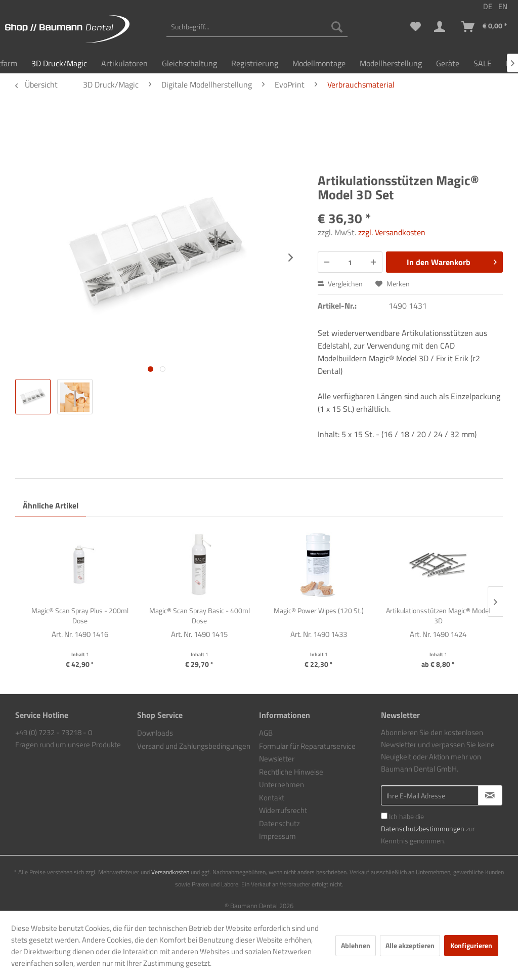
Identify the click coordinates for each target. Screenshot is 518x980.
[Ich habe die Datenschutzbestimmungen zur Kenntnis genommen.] (384, 816)
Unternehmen (282, 784)
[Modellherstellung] (391, 63)
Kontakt (272, 798)
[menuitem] (257, 27)
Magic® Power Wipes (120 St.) (319, 611)
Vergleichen (340, 284)
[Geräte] (448, 63)
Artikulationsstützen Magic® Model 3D (438, 616)
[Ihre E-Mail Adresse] (430, 795)
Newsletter (277, 759)
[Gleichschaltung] (189, 63)
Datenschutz (279, 823)
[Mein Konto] (442, 27)
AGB (266, 733)
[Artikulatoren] (124, 63)
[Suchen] (337, 27)
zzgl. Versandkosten (392, 232)
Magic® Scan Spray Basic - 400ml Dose (200, 616)
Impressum (277, 836)
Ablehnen (356, 945)
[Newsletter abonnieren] (490, 795)
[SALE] (483, 63)
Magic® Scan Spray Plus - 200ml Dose (80, 616)
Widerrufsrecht (283, 810)
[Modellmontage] (319, 63)
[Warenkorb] (485, 27)
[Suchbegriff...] (257, 27)
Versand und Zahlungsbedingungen (194, 746)
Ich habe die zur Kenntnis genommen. (428, 828)
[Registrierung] (255, 63)
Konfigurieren (471, 945)
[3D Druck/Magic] (59, 63)
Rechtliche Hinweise (291, 772)
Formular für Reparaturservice (307, 746)
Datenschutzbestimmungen (423, 828)
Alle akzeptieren (410, 945)
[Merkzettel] (416, 27)
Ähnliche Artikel (51, 505)
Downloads (155, 733)
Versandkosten (170, 872)
